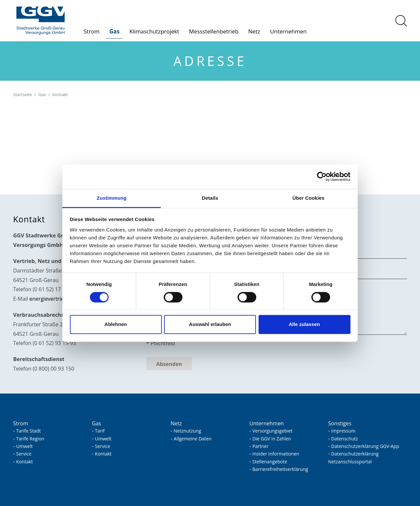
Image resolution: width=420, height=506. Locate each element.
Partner (260, 446)
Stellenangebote (270, 462)
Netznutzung (187, 431)
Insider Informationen (276, 454)
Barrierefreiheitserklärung (280, 469)
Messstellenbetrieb (214, 31)
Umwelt (24, 446)
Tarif (100, 431)
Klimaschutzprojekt (154, 31)
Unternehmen (288, 31)
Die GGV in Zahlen (272, 439)
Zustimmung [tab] (112, 198)
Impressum (343, 431)
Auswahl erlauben (210, 324)
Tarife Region (30, 439)
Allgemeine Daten (192, 439)
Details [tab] (210, 198)
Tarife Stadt (28, 431)
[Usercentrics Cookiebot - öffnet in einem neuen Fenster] (322, 176)
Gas (114, 31)
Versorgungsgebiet (272, 431)
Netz (254, 31)
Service (24, 454)
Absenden (169, 364)
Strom (92, 31)
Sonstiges (340, 423)
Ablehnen (115, 324)
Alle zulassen (304, 324)
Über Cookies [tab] (308, 198)
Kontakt (24, 462)
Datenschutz (344, 439)
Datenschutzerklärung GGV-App (365, 446)
